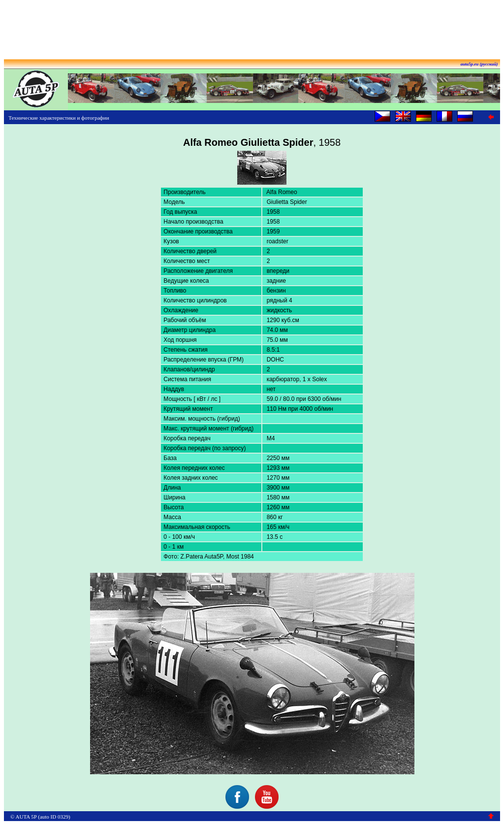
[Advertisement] (252, 26)
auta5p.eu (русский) (479, 64)
